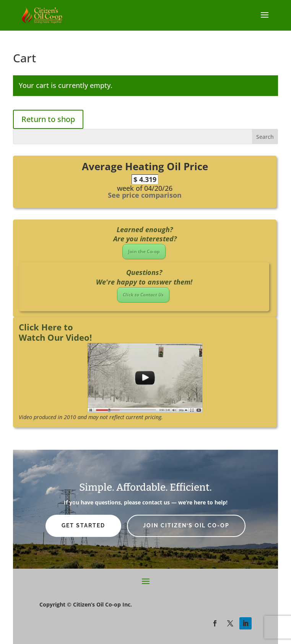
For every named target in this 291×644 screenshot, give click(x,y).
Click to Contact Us (143, 295)
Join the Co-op (144, 251)
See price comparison (145, 195)
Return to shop (48, 119)
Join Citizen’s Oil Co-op (186, 525)
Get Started (83, 525)
